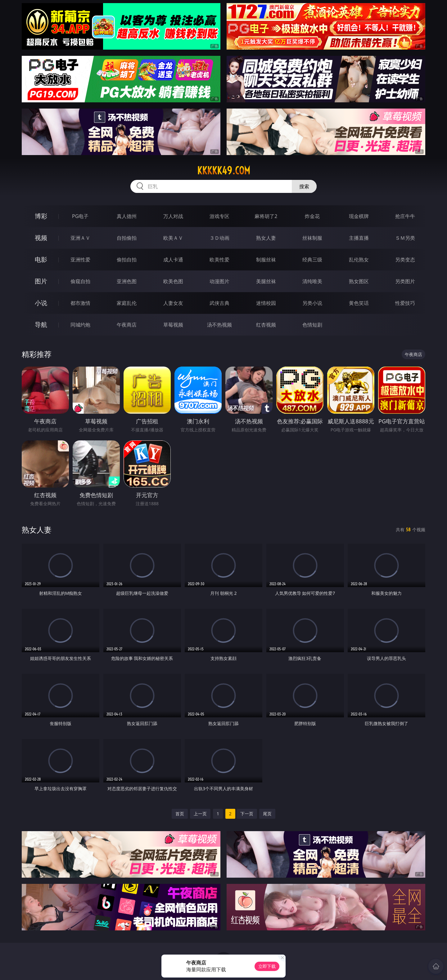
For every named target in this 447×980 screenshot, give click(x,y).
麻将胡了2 (266, 216)
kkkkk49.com (224, 171)
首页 (180, 814)
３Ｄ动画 (219, 238)
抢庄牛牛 (405, 216)
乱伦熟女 (359, 260)
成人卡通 (173, 260)
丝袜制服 (312, 238)
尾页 (267, 814)
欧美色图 (173, 281)
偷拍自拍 (127, 260)
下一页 (247, 814)
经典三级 (312, 260)
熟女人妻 (266, 238)
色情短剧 (312, 325)
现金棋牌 (359, 216)
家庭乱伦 (127, 303)
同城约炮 (80, 325)
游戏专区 (219, 216)
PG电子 (80, 216)
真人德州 (127, 216)
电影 (41, 259)
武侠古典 (219, 303)
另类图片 (405, 281)
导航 (41, 325)
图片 (41, 281)
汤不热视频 (219, 325)
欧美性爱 (219, 260)
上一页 (200, 814)
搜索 (304, 186)
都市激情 (80, 303)
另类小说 (312, 303)
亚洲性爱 (80, 260)
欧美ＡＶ (173, 238)
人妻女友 (173, 303)
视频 (41, 238)
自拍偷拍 (127, 238)
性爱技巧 (405, 303)
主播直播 (359, 238)
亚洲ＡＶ (80, 238)
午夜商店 (127, 325)
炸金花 (312, 216)
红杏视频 (266, 325)
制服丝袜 (266, 260)
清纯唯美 (312, 281)
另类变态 (405, 260)
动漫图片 (219, 281)
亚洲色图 (127, 281)
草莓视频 (173, 325)
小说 (41, 303)
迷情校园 (266, 303)
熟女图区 (359, 281)
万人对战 (173, 216)
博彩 (41, 216)
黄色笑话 (359, 303)
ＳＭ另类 (405, 238)
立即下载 (267, 966)
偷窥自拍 (80, 281)
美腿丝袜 (266, 281)
